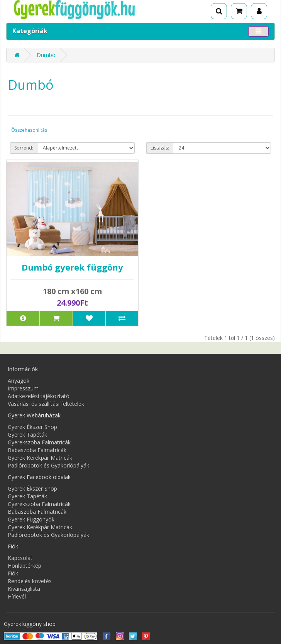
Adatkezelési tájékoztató (39, 396)
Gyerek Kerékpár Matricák (40, 458)
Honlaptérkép (25, 566)
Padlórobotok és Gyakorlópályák (48, 465)
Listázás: (160, 148)
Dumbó (46, 55)
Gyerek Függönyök (31, 519)
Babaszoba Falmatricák (37, 450)
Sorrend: (24, 148)
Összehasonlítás (29, 130)
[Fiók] (259, 11)
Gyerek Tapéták (27, 435)
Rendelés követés (30, 581)
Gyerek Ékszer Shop (32, 427)
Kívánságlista (24, 589)
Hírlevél (17, 596)
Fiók (13, 573)
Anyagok (19, 381)
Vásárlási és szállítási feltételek (46, 404)
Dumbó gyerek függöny (72, 267)
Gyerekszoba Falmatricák (39, 442)
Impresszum (23, 388)
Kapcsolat (20, 558)
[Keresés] (219, 11)
